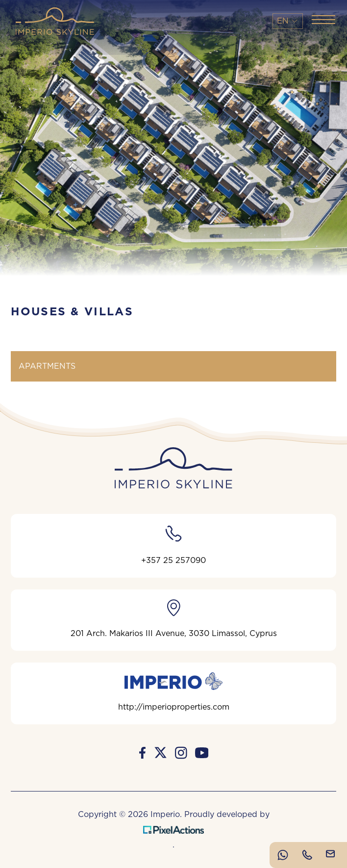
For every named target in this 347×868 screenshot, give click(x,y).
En (288, 21)
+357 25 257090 (173, 544)
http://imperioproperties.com (174, 692)
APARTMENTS (47, 366)
